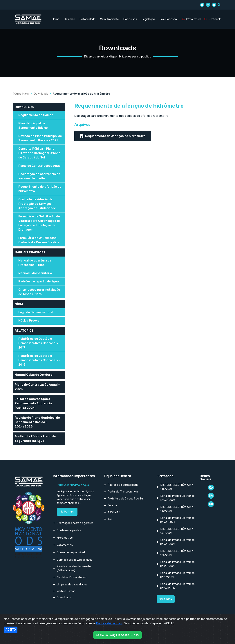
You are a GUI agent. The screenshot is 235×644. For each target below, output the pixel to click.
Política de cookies (109, 623)
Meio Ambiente (109, 19)
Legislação (148, 19)
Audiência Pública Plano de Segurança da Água (35, 439)
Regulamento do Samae (36, 115)
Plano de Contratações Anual (40, 166)
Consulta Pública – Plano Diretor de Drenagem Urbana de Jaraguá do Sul (39, 153)
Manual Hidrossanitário (35, 273)
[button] (166, 599)
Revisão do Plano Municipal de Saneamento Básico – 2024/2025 (37, 422)
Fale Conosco (168, 19)
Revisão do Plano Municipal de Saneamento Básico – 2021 (40, 138)
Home (56, 19)
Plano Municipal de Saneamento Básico (33, 126)
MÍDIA (19, 304)
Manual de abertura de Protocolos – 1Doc (35, 263)
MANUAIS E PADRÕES (30, 252)
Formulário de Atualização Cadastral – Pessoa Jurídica (39, 240)
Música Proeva (29, 321)
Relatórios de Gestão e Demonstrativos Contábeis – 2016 (39, 360)
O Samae (69, 19)
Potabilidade (87, 19)
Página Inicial (21, 94)
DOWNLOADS (24, 107)
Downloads (41, 94)
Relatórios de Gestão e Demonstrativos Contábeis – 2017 (39, 343)
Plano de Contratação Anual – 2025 (37, 387)
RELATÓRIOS (24, 331)
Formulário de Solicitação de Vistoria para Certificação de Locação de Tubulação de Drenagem (39, 223)
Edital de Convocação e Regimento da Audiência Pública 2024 (33, 403)
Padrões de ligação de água (39, 281)
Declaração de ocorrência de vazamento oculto (39, 176)
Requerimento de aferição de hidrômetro (40, 189)
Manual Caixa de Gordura (34, 375)
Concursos (130, 19)
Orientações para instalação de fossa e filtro (39, 292)
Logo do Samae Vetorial (36, 312)
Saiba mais (67, 512)
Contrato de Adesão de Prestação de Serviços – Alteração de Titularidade (37, 204)
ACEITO (11, 630)
